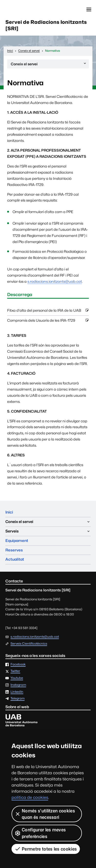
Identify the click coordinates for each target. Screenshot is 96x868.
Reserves (14, 550)
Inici (9, 512)
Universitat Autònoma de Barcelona (27, 9)
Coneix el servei (49, 65)
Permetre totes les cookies (46, 849)
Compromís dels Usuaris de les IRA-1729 (48, 322)
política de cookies (30, 797)
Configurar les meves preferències (40, 833)
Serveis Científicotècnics (29, 644)
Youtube (17, 678)
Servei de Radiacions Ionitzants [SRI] (46, 25)
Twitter (15, 671)
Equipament (17, 541)
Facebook (18, 665)
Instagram (18, 685)
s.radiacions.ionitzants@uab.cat (55, 281)
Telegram (18, 699)
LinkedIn (17, 692)
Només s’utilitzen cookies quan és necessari (45, 814)
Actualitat (15, 559)
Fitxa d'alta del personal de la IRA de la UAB (48, 312)
